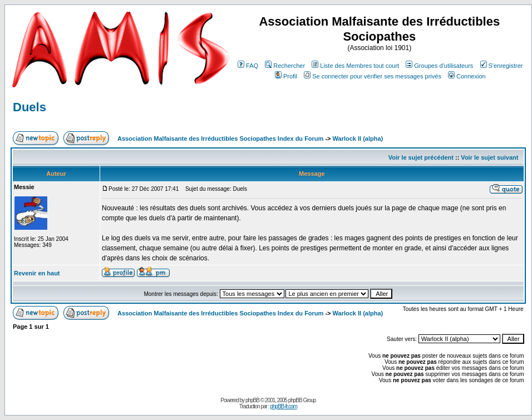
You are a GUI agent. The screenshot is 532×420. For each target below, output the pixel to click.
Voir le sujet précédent (421, 157)
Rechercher (285, 66)
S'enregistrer (502, 66)
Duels (29, 107)
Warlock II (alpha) (358, 139)
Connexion (467, 76)
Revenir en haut (37, 273)
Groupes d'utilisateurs (439, 66)
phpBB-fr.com (284, 406)
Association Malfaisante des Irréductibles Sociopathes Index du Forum (220, 139)
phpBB (252, 400)
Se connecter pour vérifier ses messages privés (373, 76)
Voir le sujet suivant (489, 157)
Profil (286, 76)
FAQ (248, 66)
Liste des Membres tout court (355, 66)
